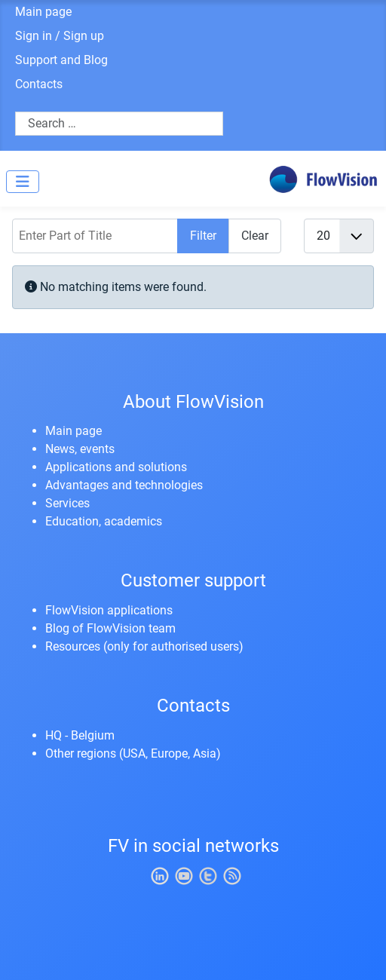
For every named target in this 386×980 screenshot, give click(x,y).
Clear (255, 236)
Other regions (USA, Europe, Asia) (133, 753)
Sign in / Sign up (60, 36)
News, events (80, 449)
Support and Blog (61, 60)
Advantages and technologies (124, 485)
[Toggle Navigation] (23, 182)
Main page (43, 12)
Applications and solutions (116, 467)
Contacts (39, 84)
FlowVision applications (109, 610)
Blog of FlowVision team (110, 628)
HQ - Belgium (80, 735)
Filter (203, 236)
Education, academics (104, 521)
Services (67, 503)
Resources (73, 646)
